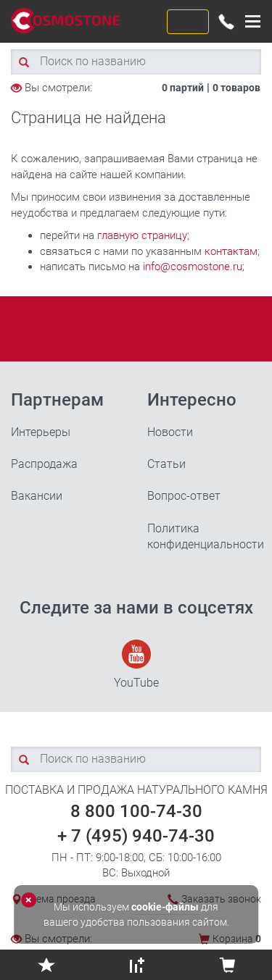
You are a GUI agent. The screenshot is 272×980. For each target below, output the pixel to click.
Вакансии (37, 496)
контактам (231, 251)
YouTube (136, 665)
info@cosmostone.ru (193, 267)
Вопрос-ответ (184, 496)
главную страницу (142, 235)
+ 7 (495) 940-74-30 (136, 836)
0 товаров (236, 88)
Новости (170, 432)
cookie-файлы (165, 907)
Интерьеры (41, 432)
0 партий (183, 88)
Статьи (166, 464)
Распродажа (44, 464)
